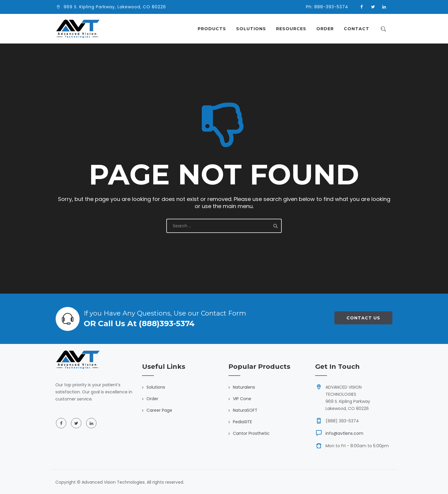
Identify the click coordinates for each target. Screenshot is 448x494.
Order (328, 29)
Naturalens (244, 387)
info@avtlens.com (344, 433)
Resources (294, 29)
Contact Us (363, 318)
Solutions (254, 29)
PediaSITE (242, 422)
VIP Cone (242, 399)
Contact (360, 29)
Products (215, 29)
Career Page (159, 410)
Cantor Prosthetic (251, 433)
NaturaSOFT (245, 410)
